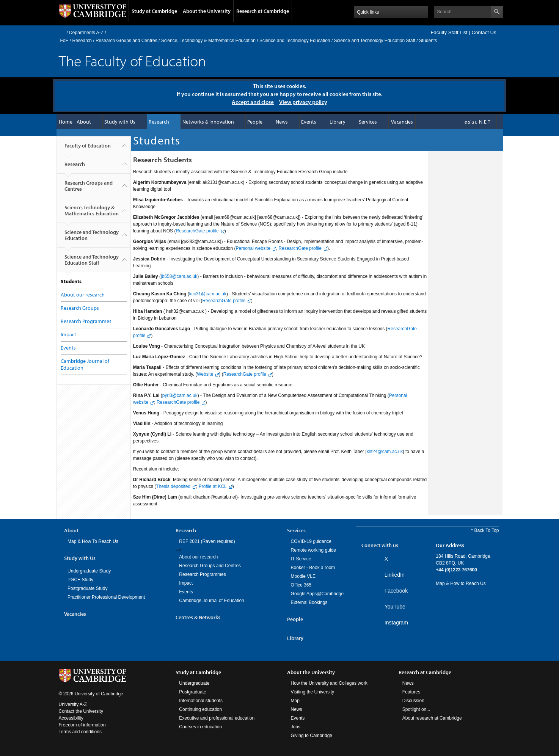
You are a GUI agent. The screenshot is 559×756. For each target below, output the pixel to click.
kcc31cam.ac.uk (208, 294)
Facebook (396, 591)
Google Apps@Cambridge (317, 594)
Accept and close (253, 102)
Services (368, 122)
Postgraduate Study (87, 588)
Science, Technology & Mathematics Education (208, 41)
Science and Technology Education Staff (375, 41)
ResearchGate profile (197, 231)
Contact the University (81, 711)
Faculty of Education (88, 149)
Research (82, 41)
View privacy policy (303, 102)
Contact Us (484, 32)
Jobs (296, 727)
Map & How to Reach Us (461, 583)
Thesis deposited (173, 486)
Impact (68, 334)
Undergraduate (194, 683)
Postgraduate (192, 692)
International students (201, 701)
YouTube (395, 607)
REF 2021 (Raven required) (207, 541)
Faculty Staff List (449, 32)
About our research (83, 295)
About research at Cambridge (432, 718)
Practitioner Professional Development (106, 597)
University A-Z (73, 704)
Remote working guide (313, 550)
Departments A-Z (86, 33)
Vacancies (402, 122)
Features (411, 692)
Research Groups (80, 308)
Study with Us (120, 122)
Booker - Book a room (313, 568)
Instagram (396, 623)
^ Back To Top (485, 530)
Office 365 (301, 585)
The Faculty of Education (132, 60)
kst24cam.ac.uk (385, 452)
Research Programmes (86, 321)
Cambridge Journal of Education (211, 601)
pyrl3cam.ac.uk (180, 395)
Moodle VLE (303, 576)
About (84, 122)
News (282, 122)
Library (338, 122)
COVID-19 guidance (311, 541)
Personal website (253, 248)
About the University (207, 11)
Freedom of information (82, 725)
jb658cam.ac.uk (179, 276)
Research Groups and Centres (126, 41)
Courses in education (200, 727)
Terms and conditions (80, 732)
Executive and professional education (217, 718)
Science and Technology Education (295, 41)
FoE (64, 41)
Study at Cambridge (154, 11)
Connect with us (380, 545)
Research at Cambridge (263, 11)
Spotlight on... (416, 709)
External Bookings (309, 602)
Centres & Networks (198, 617)
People (255, 122)
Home (62, 32)
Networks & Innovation (208, 122)
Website (205, 374)
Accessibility (71, 718)
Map (295, 701)
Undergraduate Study (89, 571)
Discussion (413, 701)
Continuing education (200, 709)
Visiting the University (313, 692)
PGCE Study (80, 580)
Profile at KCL (213, 486)
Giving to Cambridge (312, 736)
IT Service (301, 559)
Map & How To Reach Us (93, 541)
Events (309, 122)
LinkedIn (395, 575)
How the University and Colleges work (329, 683)
